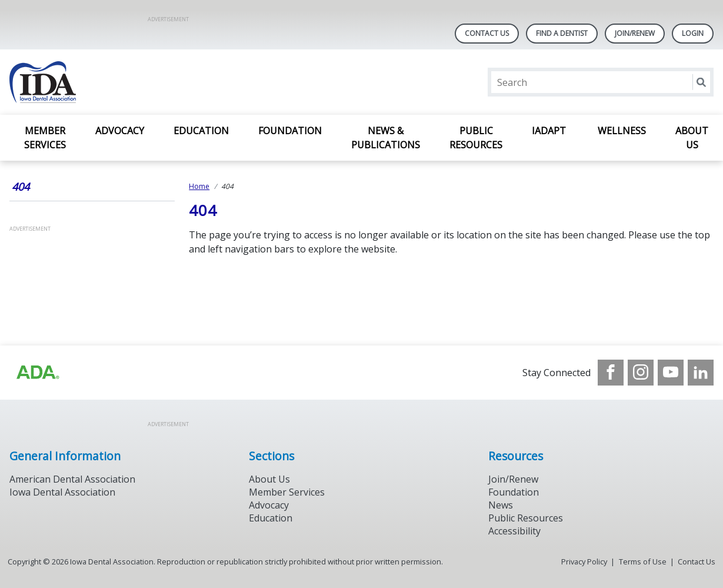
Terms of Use (643, 562)
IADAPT (550, 131)
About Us (692, 138)
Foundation (290, 131)
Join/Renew (635, 33)
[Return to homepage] (161, 82)
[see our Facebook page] (611, 373)
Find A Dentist (562, 33)
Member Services (45, 138)
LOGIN (693, 33)
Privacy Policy (584, 562)
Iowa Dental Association (62, 492)
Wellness (622, 131)
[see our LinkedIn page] (701, 373)
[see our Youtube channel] (671, 373)
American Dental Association (72, 479)
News (501, 505)
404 (21, 187)
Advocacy (120, 131)
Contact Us (487, 33)
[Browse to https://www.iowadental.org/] (37, 373)
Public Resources (476, 138)
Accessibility (514, 531)
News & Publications (386, 138)
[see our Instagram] (641, 373)
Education (201, 131)
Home (199, 186)
